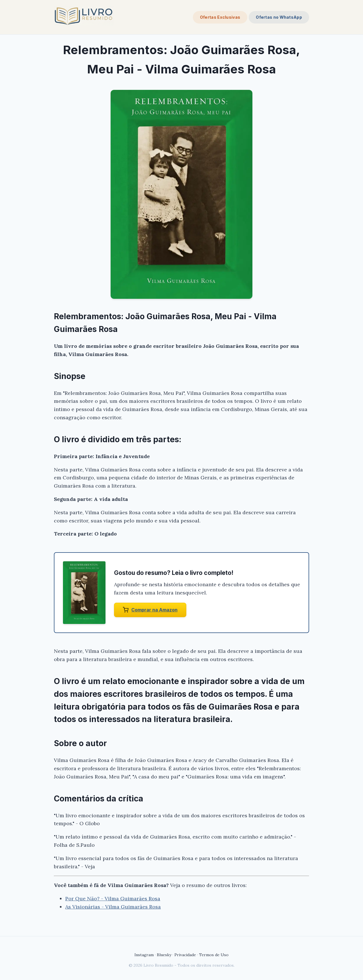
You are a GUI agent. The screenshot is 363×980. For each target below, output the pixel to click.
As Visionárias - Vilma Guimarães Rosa (113, 907)
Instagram (144, 955)
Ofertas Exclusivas (220, 17)
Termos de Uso (214, 955)
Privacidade (185, 955)
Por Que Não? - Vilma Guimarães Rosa (113, 898)
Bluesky (164, 955)
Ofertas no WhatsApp (279, 17)
